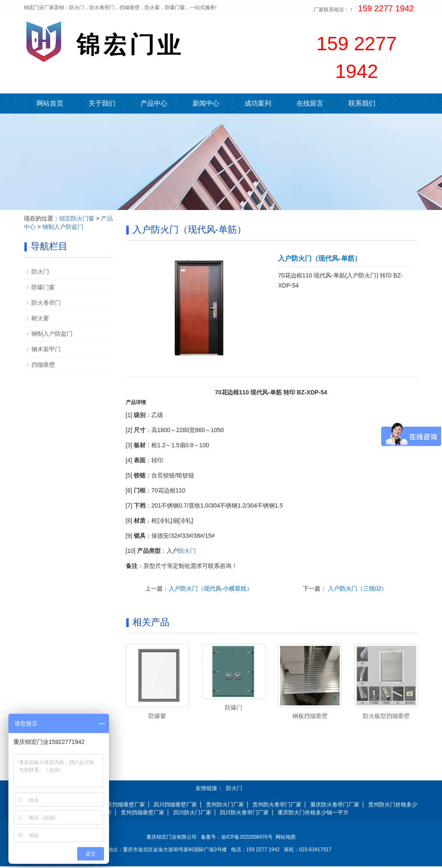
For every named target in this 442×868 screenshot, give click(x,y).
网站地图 (286, 839)
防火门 (187, 551)
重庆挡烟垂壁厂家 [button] (123, 806)
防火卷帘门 (46, 303)
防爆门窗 (43, 287)
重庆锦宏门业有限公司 (172, 839)
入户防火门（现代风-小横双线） (211, 588)
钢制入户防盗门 (63, 227)
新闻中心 (206, 103)
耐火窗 (40, 318)
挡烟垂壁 (43, 365)
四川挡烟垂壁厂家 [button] (175, 806)
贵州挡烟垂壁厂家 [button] (143, 814)
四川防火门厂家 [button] (192, 814)
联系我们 (362, 103)
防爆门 (234, 707)
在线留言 (310, 103)
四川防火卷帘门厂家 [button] (244, 814)
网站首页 (50, 103)
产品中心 (154, 103)
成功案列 (258, 103)
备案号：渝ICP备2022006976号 (238, 839)
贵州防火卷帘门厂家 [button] (277, 806)
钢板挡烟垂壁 (310, 716)
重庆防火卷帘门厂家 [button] (335, 806)
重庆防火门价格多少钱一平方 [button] (313, 814)
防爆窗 (157, 716)
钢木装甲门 (46, 349)
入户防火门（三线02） (357, 588)
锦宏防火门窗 (77, 218)
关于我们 (102, 103)
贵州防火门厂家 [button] (225, 806)
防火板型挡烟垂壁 (386, 716)
